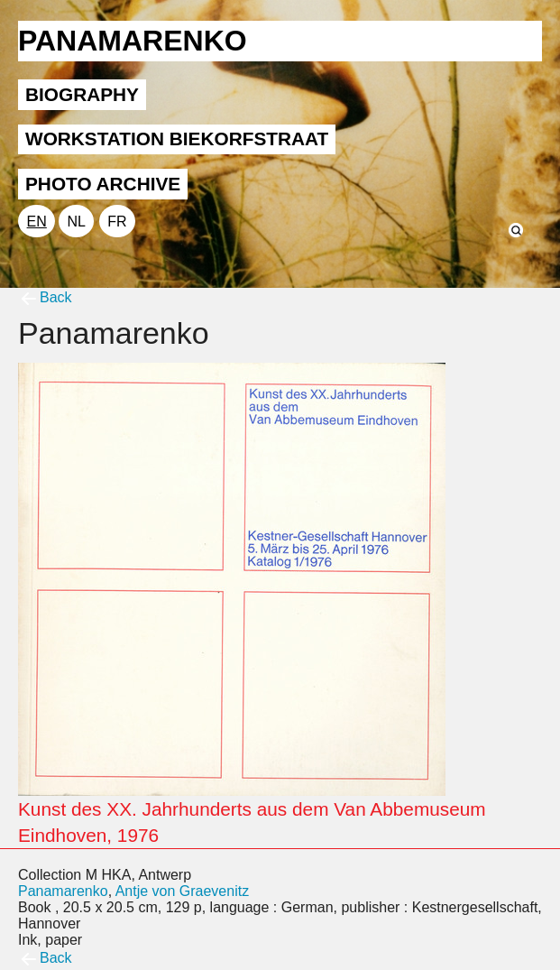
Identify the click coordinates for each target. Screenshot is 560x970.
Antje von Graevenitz (183, 891)
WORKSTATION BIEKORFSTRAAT (177, 139)
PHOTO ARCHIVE (103, 184)
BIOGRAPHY (82, 94)
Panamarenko (63, 891)
